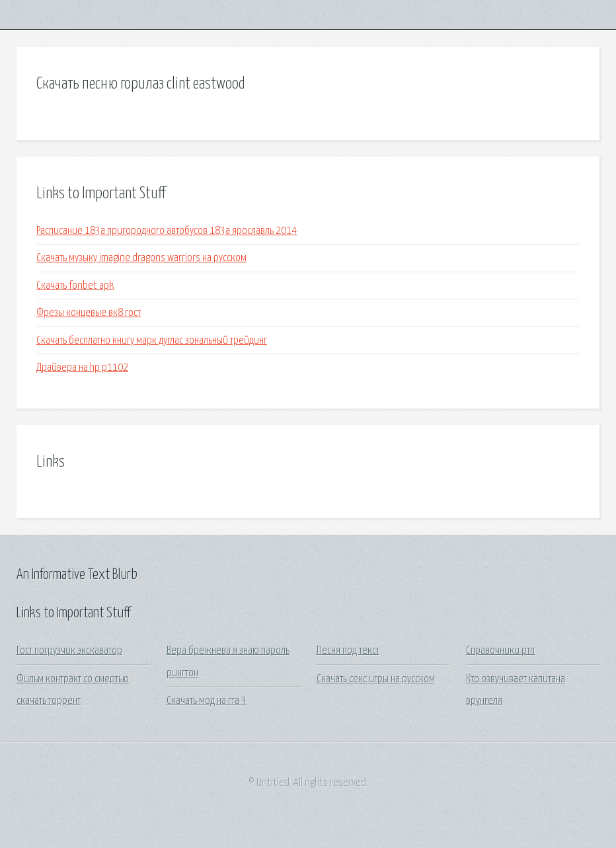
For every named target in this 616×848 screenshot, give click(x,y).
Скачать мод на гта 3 (207, 701)
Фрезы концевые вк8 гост (89, 313)
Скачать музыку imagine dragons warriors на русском (141, 258)
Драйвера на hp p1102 (82, 368)
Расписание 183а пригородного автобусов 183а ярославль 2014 (167, 231)
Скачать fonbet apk (75, 286)
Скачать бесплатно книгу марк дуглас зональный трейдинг (152, 341)
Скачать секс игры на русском (376, 679)
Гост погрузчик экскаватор (69, 651)
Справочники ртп (500, 651)
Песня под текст (348, 651)
